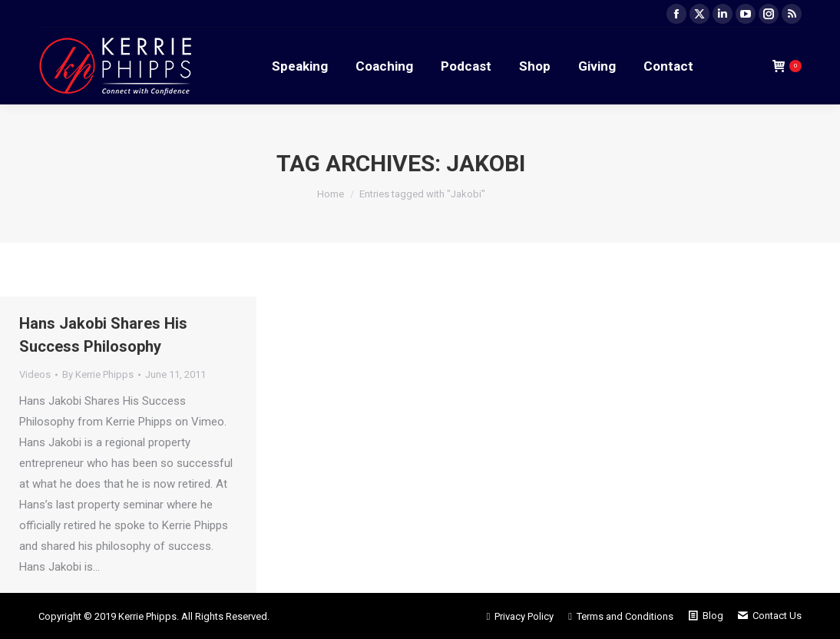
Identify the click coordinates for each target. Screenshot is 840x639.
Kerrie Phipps (147, 616)
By (98, 374)
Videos (35, 374)
